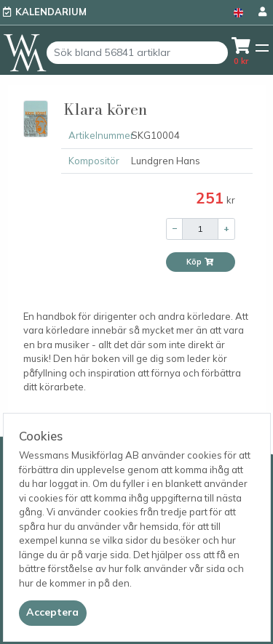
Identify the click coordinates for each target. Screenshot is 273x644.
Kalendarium (51, 12)
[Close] (53, 613)
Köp (200, 262)
